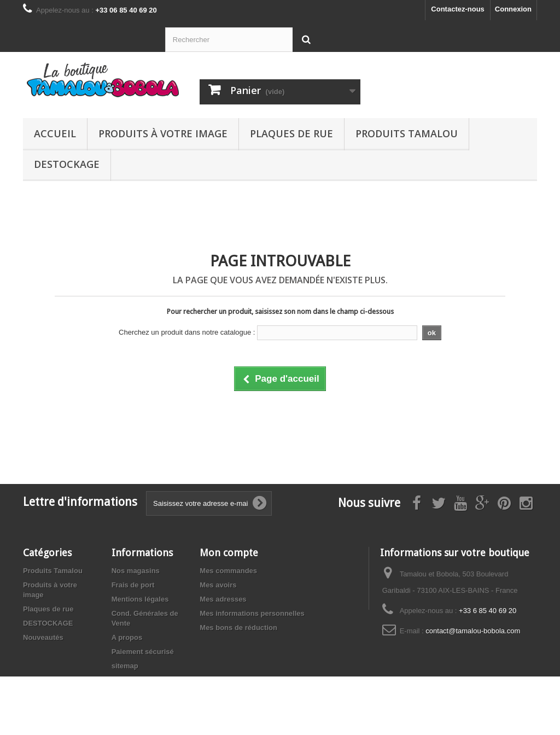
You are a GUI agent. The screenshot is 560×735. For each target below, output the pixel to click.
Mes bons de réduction (238, 628)
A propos (127, 637)
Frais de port (133, 585)
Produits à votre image (163, 133)
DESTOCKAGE (67, 164)
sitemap (125, 666)
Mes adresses (223, 599)
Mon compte (229, 553)
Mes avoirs (218, 585)
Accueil (55, 133)
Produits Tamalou (407, 133)
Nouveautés (43, 637)
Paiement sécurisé (143, 652)
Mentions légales (140, 599)
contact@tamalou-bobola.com (473, 631)
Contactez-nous (458, 9)
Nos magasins (136, 571)
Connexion (513, 9)
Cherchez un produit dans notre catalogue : (187, 332)
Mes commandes (228, 571)
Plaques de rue (291, 133)
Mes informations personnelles (252, 613)
